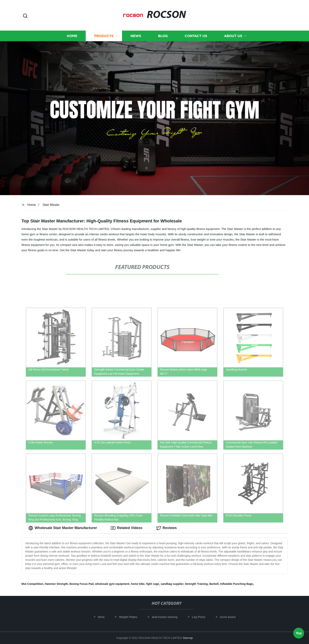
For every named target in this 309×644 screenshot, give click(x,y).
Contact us (196, 36)
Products (104, 36)
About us (233, 36)
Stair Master (51, 205)
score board (230, 617)
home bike (138, 584)
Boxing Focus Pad (81, 584)
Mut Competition (32, 584)
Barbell (214, 584)
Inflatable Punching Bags (237, 584)
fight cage (153, 584)
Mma (103, 617)
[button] (25, 16)
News (136, 36)
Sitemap (188, 638)
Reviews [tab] (167, 528)
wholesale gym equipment (112, 584)
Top (299, 634)
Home (72, 36)
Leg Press (201, 617)
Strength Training (196, 584)
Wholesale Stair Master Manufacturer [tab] (63, 528)
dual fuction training (167, 617)
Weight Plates (130, 617)
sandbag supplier (172, 584)
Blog (163, 36)
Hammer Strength (56, 584)
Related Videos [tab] (127, 528)
